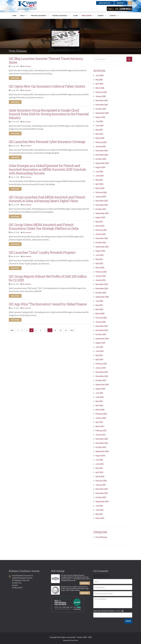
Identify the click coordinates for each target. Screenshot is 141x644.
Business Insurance (61, 15)
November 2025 (102, 104)
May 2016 (99, 468)
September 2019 (102, 338)
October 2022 (101, 242)
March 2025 (100, 138)
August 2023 (100, 217)
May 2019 (99, 355)
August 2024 (100, 167)
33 (55, 328)
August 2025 (100, 117)
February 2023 (101, 230)
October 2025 (101, 109)
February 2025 (101, 142)
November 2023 (102, 205)
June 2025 (99, 125)
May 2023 (99, 221)
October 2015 (101, 497)
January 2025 (101, 146)
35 (66, 328)
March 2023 (100, 226)
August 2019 (100, 343)
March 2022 (100, 267)
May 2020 (99, 305)
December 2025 (102, 100)
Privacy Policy (74, 640)
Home (14, 15)
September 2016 (102, 451)
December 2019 (102, 326)
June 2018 (99, 397)
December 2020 (102, 284)
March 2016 (100, 476)
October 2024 (101, 159)
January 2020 (101, 322)
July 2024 (99, 171)
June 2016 (99, 464)
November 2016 (102, 443)
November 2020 (102, 288)
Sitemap (66, 640)
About (24, 15)
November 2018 (102, 376)
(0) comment (27, 66)
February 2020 (101, 317)
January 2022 (101, 276)
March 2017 (100, 426)
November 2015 (102, 493)
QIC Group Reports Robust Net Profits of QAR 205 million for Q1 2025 (49, 276)
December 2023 (102, 201)
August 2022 (100, 251)
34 (60, 328)
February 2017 (101, 430)
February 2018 (101, 414)
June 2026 (99, 75)
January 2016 (101, 485)
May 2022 (99, 259)
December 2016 (102, 439)
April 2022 (99, 263)
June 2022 (99, 255)
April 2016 (99, 472)
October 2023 (101, 209)
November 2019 (102, 330)
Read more (15, 78)
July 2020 (99, 301)
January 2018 (101, 418)
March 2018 (100, 409)
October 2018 (101, 380)
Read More (85, 583)
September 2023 (102, 213)
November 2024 (102, 155)
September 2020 (102, 297)
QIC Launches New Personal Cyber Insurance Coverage (48, 141)
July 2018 (99, 393)
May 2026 (99, 79)
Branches (121, 3)
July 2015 (99, 505)
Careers (102, 15)
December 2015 (102, 489)
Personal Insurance (40, 15)
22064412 (125, 9)
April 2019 (99, 359)
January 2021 (101, 280)
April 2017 (99, 422)
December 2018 (102, 372)
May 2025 (99, 130)
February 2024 (101, 192)
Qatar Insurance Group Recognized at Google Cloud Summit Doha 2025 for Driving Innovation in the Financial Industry (45, 113)
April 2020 (99, 309)
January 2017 (101, 434)
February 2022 (101, 272)
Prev (12, 328)
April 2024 (99, 184)
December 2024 (102, 150)
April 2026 (99, 84)
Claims (76, 15)
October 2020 (101, 292)
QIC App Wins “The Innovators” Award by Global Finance (49, 302)
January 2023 (101, 234)
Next (72, 328)
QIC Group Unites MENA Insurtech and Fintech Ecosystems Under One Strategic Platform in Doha (45, 225)
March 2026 (100, 88)
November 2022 (102, 238)
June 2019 (99, 351)
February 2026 (101, 92)
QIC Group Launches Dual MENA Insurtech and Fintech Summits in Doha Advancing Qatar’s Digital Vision (48, 198)
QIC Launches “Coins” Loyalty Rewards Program (43, 251)
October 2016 (101, 447)
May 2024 (99, 180)
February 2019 (101, 363)
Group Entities (105, 3)
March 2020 (100, 313)
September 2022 (102, 246)
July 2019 (99, 347)
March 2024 (100, 188)
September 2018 (102, 384)
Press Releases (101, 537)
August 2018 (100, 389)
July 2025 (99, 121)
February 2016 (101, 480)
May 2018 (99, 401)
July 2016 (99, 460)
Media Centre (88, 15)
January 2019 (101, 368)
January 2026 (101, 96)
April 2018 (99, 405)
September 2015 (102, 501)
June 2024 (99, 175)
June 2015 (99, 510)
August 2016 (100, 455)
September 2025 (102, 113)
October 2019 (101, 334)
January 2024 (101, 196)
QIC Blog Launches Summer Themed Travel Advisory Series (47, 60)
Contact (114, 15)
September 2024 (102, 163)
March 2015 (100, 518)
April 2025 (99, 134)
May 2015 (99, 514)
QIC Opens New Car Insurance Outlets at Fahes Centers (48, 86)
